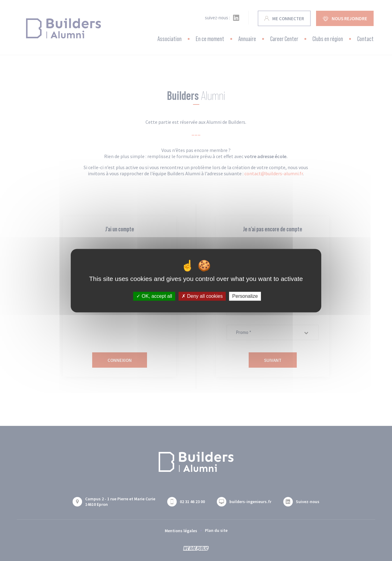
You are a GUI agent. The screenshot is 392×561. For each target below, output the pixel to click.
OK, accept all (154, 296)
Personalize (245, 296)
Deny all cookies (202, 296)
